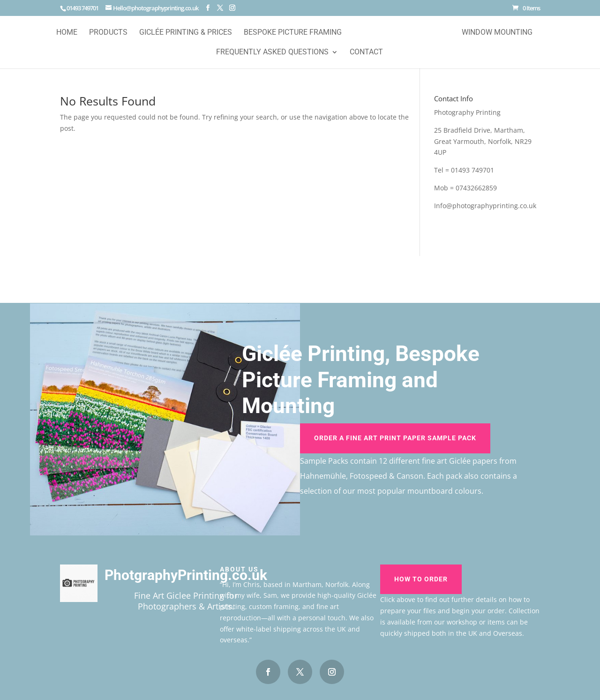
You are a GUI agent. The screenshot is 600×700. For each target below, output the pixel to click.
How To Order (421, 579)
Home (67, 33)
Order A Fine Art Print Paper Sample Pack (395, 438)
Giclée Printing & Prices (186, 33)
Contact (366, 53)
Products (108, 33)
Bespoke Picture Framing (293, 33)
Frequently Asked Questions (272, 53)
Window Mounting (497, 33)
